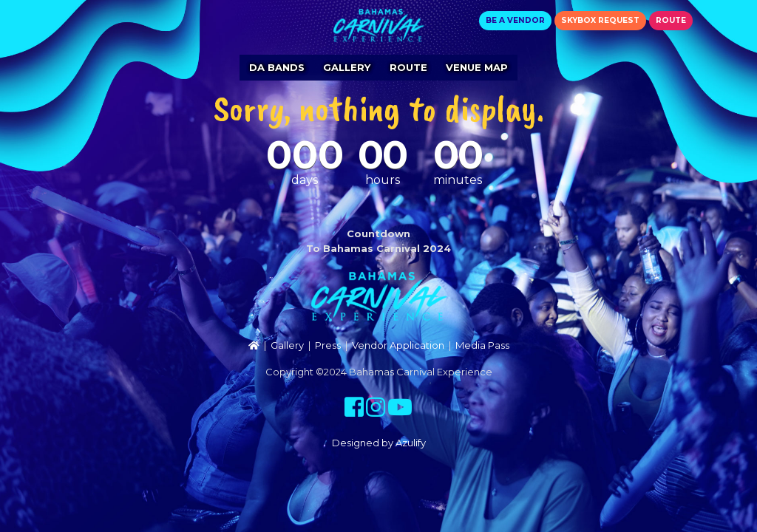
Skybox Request (600, 20)
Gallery (347, 67)
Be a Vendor (515, 20)
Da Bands (277, 67)
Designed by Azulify (379, 443)
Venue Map (477, 67)
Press (328, 345)
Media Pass (482, 345)
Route (671, 20)
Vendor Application (398, 345)
